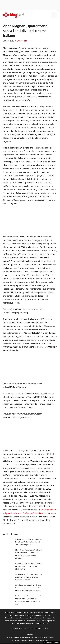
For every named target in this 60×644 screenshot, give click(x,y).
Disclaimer (44, 640)
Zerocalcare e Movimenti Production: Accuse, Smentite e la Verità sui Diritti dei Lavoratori (29, 577)
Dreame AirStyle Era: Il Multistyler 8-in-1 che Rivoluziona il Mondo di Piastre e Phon (29, 566)
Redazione (24, 640)
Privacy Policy (34, 640)
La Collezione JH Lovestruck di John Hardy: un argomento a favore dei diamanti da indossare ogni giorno (28, 588)
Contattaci (45, 628)
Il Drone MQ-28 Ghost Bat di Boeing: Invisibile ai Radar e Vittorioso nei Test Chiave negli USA (29, 542)
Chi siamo (16, 640)
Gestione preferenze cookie (52, 642)
